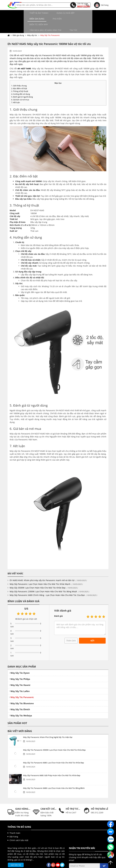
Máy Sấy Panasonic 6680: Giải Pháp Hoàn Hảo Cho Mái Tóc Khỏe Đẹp (52, 764)
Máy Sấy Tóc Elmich (20, 698)
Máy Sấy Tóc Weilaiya (21, 704)
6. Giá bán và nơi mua (20, 88)
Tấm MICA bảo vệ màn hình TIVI (54, 19)
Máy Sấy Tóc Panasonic (50, 24)
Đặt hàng (14, 825)
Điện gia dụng (72, 13)
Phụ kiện (93, 13)
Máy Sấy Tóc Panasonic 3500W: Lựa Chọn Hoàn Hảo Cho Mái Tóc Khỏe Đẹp (54, 738)
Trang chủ (9, 24)
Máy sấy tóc (32, 24)
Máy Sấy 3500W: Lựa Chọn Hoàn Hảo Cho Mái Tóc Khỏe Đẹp (38, 576)
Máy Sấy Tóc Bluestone (22, 692)
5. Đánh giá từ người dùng (22, 85)
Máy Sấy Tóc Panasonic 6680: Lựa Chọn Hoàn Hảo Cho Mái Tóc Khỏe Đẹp (54, 751)
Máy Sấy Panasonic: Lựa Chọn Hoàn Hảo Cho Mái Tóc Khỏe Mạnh (40, 573)
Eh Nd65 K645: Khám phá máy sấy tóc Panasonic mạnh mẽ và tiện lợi (42, 569)
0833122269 (80, 5)
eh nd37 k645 (24, 57)
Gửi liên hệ (16, 853)
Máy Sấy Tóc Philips (20, 668)
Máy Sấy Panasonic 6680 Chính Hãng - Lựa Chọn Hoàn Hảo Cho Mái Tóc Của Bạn (47, 584)
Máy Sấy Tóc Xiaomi (20, 674)
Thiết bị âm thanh (21, 13)
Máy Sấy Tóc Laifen (20, 680)
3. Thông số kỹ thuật (20, 80)
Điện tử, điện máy (21, 19)
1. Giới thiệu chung (19, 74)
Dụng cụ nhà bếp (48, 13)
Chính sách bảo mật (19, 829)
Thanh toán (15, 821)
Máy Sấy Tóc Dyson (20, 661)
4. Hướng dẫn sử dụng (21, 83)
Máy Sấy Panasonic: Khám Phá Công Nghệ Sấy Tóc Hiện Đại (48, 726)
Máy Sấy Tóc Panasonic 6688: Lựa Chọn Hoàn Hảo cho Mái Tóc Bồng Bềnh (54, 777)
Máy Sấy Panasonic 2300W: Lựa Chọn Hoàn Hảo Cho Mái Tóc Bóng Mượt (43, 580)
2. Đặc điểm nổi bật (19, 77)
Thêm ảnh (71, 629)
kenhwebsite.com (85, 865)
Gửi (92, 629)
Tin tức (82, 19)
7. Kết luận (16, 91)
